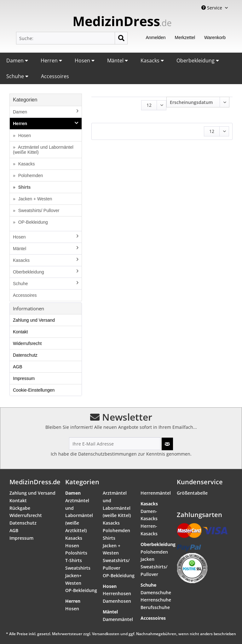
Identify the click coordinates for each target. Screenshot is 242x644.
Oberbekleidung (198, 60)
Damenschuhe (156, 592)
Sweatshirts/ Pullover (38, 210)
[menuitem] (72, 38)
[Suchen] (121, 38)
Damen (17, 60)
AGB (18, 367)
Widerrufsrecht (27, 343)
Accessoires (55, 76)
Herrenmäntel (156, 493)
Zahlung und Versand (34, 320)
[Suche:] (72, 38)
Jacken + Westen (35, 199)
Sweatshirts (78, 568)
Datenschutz (25, 355)
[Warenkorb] (215, 38)
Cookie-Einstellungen (34, 390)
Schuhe (17, 76)
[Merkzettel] (185, 38)
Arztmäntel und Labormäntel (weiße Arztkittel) (79, 515)
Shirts (24, 187)
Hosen (85, 60)
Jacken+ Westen (73, 579)
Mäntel (118, 60)
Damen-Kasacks (149, 515)
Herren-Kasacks (149, 530)
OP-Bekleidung (32, 222)
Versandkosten (106, 634)
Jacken (147, 559)
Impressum (24, 378)
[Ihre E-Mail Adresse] (115, 444)
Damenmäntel (118, 619)
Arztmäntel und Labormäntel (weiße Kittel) (43, 150)
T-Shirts (74, 560)
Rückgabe (20, 508)
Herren (51, 60)
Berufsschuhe (155, 607)
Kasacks (152, 60)
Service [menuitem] (212, 8)
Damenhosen (117, 601)
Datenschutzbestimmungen (107, 454)
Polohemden (30, 175)
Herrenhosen (117, 593)
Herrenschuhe (156, 600)
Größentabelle (192, 493)
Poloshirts (76, 553)
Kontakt (20, 332)
